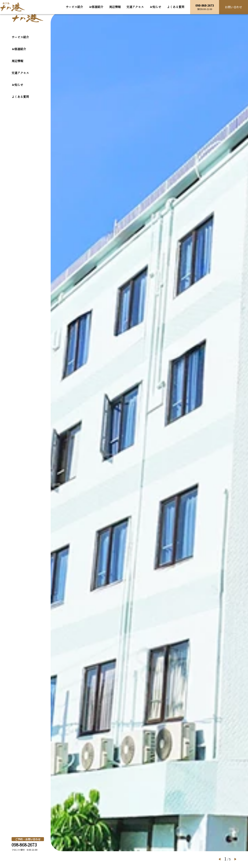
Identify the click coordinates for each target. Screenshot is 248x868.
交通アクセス (20, 73)
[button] (220, 859)
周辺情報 (17, 61)
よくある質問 (20, 97)
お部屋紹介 (19, 49)
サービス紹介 (20, 37)
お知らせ (17, 85)
